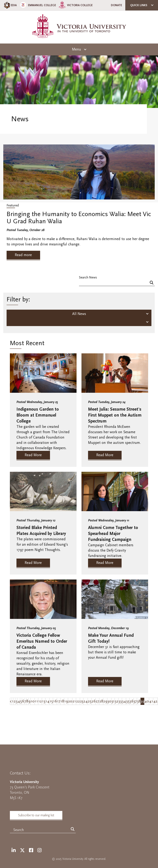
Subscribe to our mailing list (36, 815)
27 (97, 701)
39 (142, 701)
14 (47, 701)
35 (128, 701)
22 (78, 701)
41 (151, 701)
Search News (88, 277)
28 (101, 701)
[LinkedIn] (14, 850)
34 (124, 701)
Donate (116, 5)
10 (33, 701)
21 (74, 701)
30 (109, 701)
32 (117, 701)
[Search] (152, 283)
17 (59, 701)
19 (66, 701)
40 (147, 701)
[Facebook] (31, 850)
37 (135, 701)
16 (55, 701)
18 (62, 701)
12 (40, 701)
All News (79, 314)
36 (131, 701)
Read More (33, 455)
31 (113, 701)
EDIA (10, 5)
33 (120, 701)
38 (139, 701)
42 (155, 701)
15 (51, 701)
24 (86, 701)
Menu (77, 49)
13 (44, 701)
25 (90, 701)
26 (94, 701)
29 (105, 701)
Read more (23, 255)
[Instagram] (39, 850)
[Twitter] (22, 850)
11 (36, 701)
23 (82, 701)
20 (70, 701)
